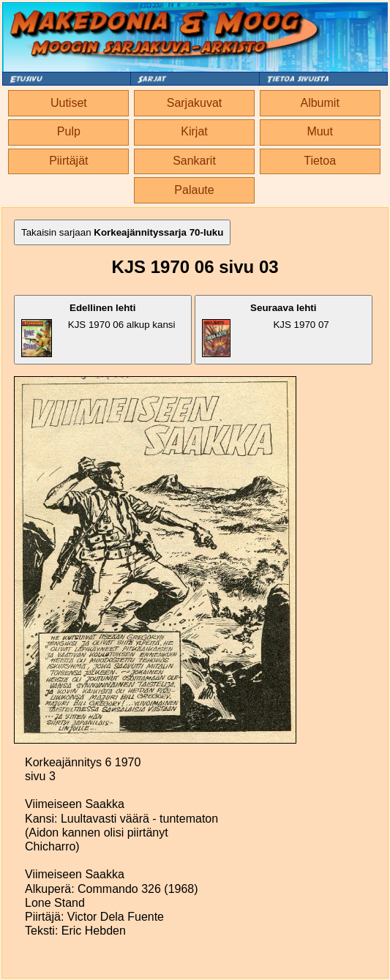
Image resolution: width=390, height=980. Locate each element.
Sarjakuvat (195, 103)
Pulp (69, 131)
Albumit (319, 103)
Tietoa (320, 161)
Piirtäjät (68, 161)
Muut (320, 131)
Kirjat (194, 131)
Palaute (194, 190)
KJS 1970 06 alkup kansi (98, 330)
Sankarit (194, 161)
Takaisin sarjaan (122, 232)
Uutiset (69, 103)
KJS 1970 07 (266, 330)
